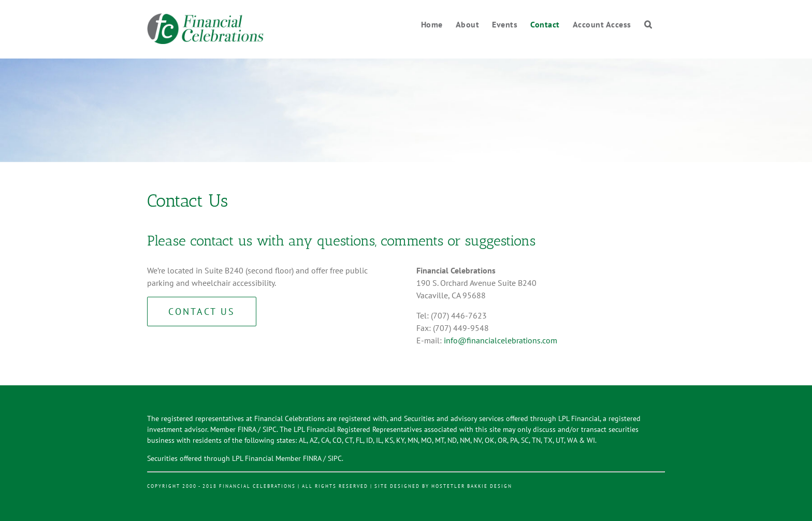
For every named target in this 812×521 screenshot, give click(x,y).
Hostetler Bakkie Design (472, 486)
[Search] (648, 25)
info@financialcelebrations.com (501, 340)
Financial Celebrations (257, 486)
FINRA (247, 429)
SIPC (270, 429)
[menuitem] (438, 25)
